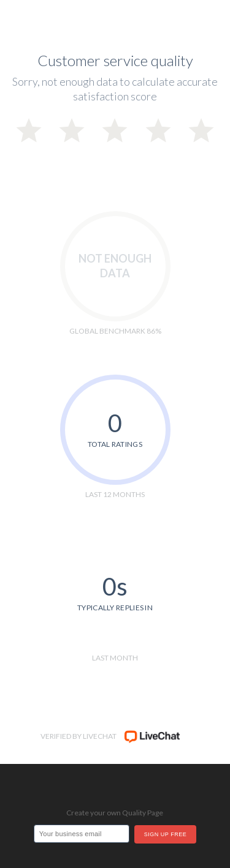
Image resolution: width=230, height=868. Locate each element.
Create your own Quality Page (115, 813)
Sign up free (165, 834)
